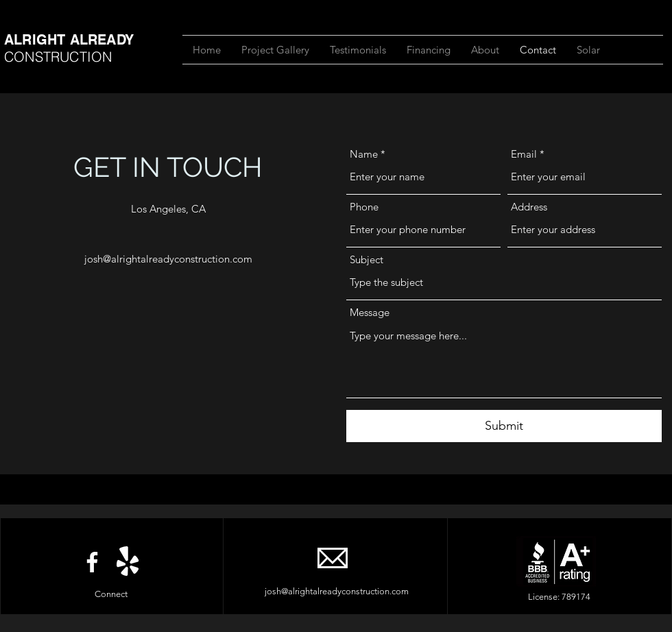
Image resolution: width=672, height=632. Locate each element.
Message (370, 312)
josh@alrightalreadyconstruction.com (168, 259)
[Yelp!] (128, 562)
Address (529, 207)
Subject (367, 259)
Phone (364, 207)
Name (364, 154)
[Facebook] (92, 562)
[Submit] (504, 426)
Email (524, 154)
